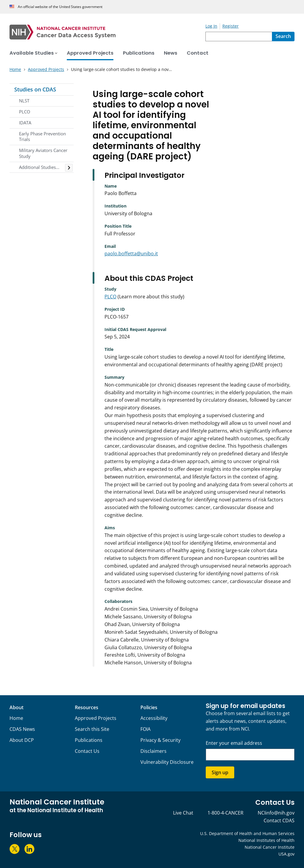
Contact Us (87, 751)
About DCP (22, 740)
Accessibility (154, 718)
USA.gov (286, 854)
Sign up (220, 772)
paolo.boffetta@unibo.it (131, 254)
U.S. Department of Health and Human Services (247, 833)
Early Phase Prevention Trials (42, 137)
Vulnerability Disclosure (167, 762)
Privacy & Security (160, 740)
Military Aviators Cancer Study (43, 153)
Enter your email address (234, 743)
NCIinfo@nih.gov (276, 813)
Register (231, 26)
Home (16, 718)
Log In (211, 26)
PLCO (25, 112)
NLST (24, 101)
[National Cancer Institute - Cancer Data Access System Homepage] (107, 32)
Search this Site (92, 729)
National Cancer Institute (270, 847)
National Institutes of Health (266, 840)
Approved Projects (96, 718)
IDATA (25, 123)
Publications (89, 740)
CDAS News (22, 729)
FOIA (145, 729)
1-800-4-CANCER (225, 813)
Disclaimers (153, 751)
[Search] (283, 37)
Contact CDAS (279, 821)
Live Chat (183, 813)
